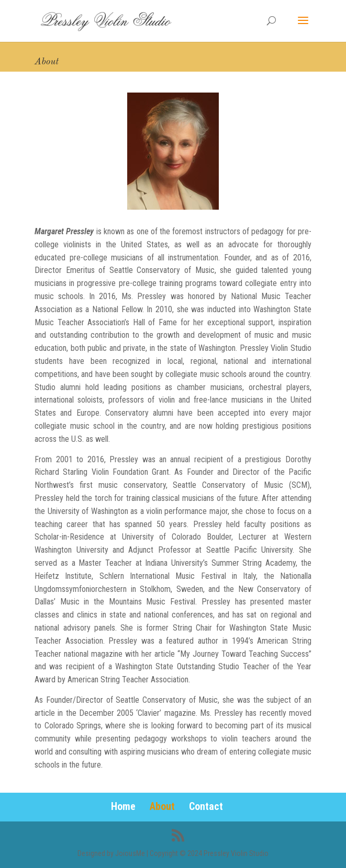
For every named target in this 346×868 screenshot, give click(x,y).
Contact (206, 806)
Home (123, 806)
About (162, 806)
